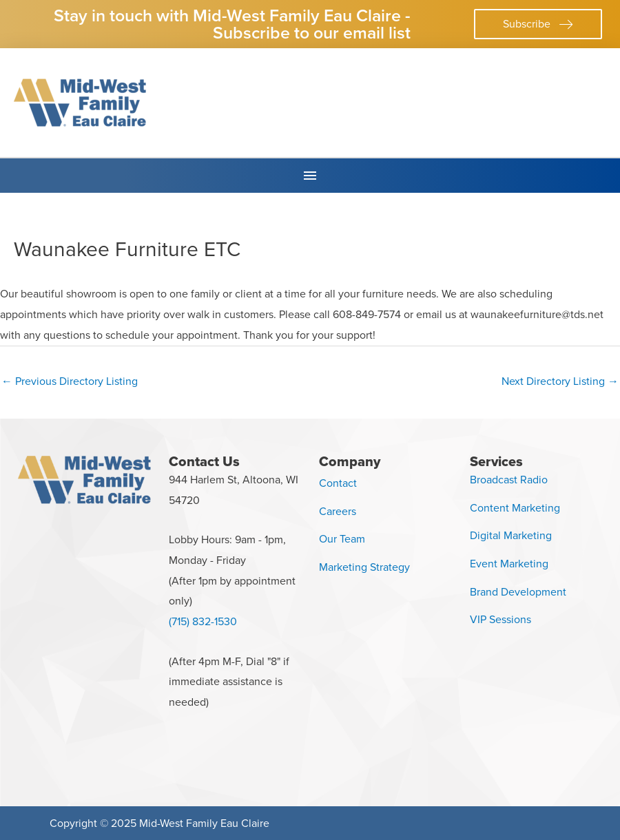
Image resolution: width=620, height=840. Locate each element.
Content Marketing (515, 508)
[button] (538, 24)
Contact (338, 483)
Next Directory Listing (560, 381)
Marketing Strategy (364, 567)
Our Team (342, 539)
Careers (338, 511)
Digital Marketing (511, 535)
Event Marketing (509, 564)
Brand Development (518, 592)
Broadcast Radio (509, 480)
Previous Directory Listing (70, 381)
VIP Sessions (500, 619)
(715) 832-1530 (203, 621)
